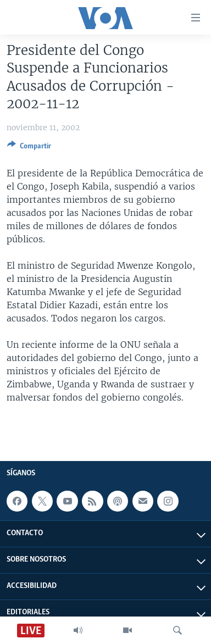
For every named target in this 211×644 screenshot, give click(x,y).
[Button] (29, 148)
